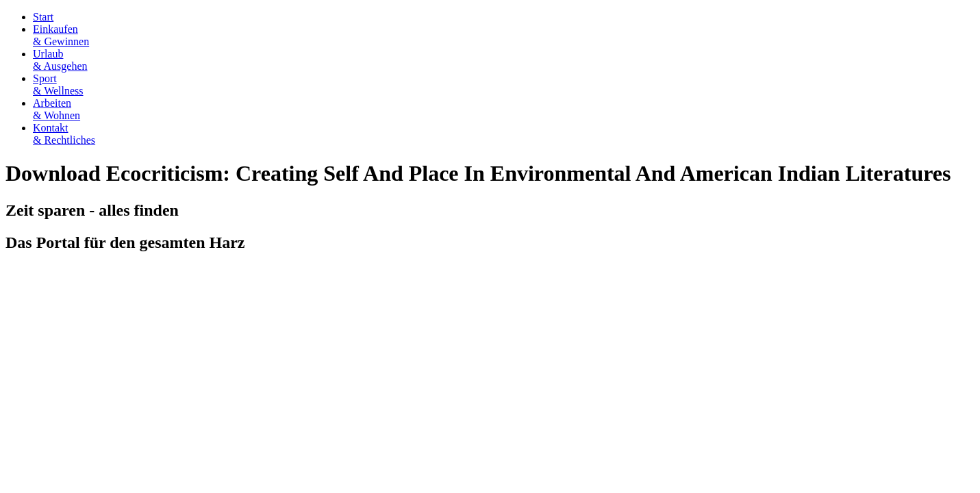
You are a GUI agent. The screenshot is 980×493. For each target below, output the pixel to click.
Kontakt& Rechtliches (64, 134)
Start (43, 17)
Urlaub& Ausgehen (60, 60)
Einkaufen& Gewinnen (61, 35)
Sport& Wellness (58, 85)
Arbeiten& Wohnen (56, 109)
